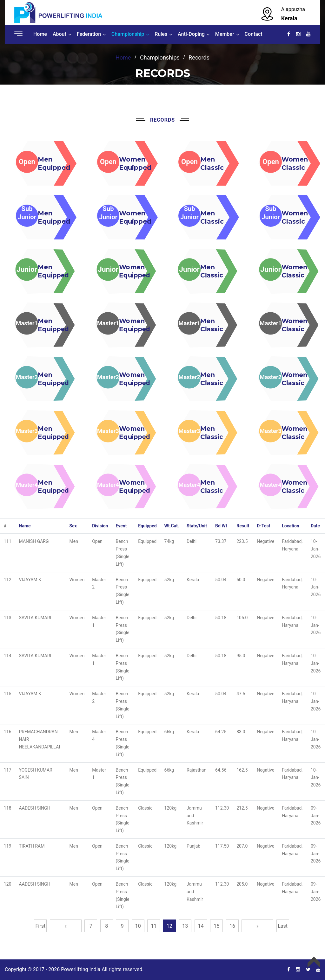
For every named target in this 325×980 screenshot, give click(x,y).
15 (216, 926)
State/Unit (197, 526)
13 (185, 926)
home (123, 57)
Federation (89, 34)
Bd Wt (221, 526)
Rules (161, 34)
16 (232, 926)
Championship (128, 34)
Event (121, 526)
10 (138, 926)
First (41, 926)
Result (243, 526)
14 (201, 926)
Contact (254, 34)
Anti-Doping (191, 34)
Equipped (147, 526)
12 (169, 926)
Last (283, 926)
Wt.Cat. (172, 526)
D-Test (263, 526)
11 (154, 926)
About (60, 34)
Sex (73, 526)
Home (40, 34)
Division (100, 526)
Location (290, 526)
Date (315, 526)
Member (225, 34)
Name (25, 526)
